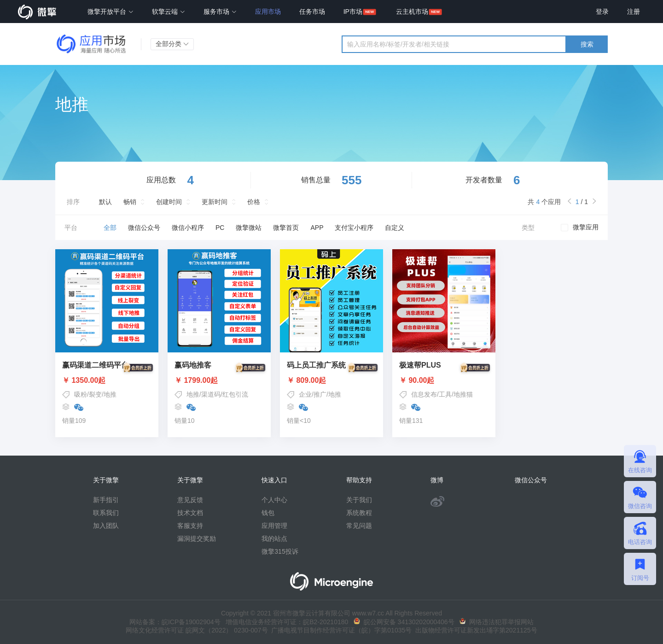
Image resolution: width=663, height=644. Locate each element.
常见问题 (359, 526)
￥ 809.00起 (331, 381)
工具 (445, 394)
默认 (105, 202)
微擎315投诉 (280, 551)
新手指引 (106, 500)
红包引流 (235, 394)
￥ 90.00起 (444, 381)
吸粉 (81, 394)
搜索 (587, 44)
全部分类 (172, 44)
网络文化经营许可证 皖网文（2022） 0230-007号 (197, 630)
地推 (110, 394)
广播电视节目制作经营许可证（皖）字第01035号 (340, 630)
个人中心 (274, 500)
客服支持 (190, 526)
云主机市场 (412, 12)
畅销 (130, 202)
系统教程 (359, 513)
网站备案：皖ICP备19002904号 (175, 622)
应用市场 (268, 12)
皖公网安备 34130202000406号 (404, 622)
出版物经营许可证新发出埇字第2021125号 (474, 630)
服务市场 (220, 12)
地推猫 (463, 394)
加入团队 (106, 526)
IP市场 (353, 12)
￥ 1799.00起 (219, 381)
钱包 (268, 513)
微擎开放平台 (110, 12)
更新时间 (215, 202)
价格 (254, 202)
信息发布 (424, 394)
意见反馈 (190, 500)
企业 (305, 394)
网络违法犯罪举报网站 (497, 622)
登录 (602, 12)
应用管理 (274, 526)
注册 (634, 12)
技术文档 (190, 513)
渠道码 (211, 394)
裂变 (95, 394)
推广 (320, 394)
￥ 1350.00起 (107, 381)
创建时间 (169, 202)
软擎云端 (169, 12)
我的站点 (274, 539)
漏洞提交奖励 (197, 539)
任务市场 (312, 12)
